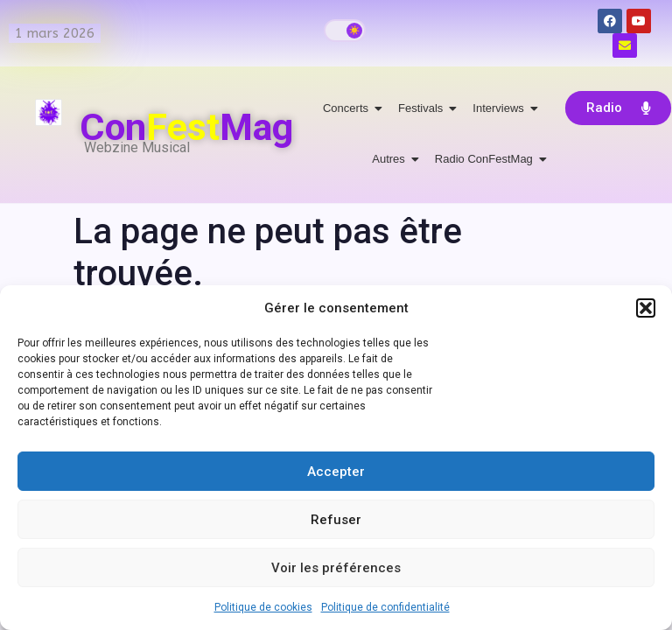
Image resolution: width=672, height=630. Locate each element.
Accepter (336, 472)
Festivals (423, 108)
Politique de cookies (263, 607)
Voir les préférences (336, 568)
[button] (646, 308)
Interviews (501, 108)
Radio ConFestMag (487, 159)
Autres (392, 159)
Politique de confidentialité (385, 607)
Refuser (336, 520)
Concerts (349, 108)
